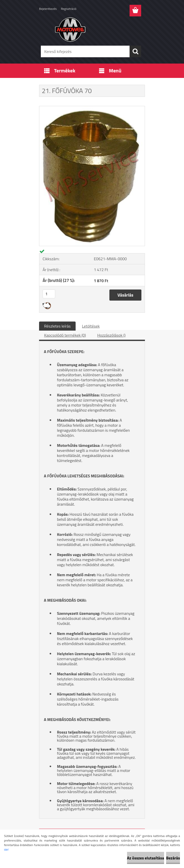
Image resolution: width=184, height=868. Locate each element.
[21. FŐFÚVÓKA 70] (92, 108)
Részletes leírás (57, 326)
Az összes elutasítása (146, 858)
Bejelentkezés (48, 9)
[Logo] (89, 29)
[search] (135, 51)
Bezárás (173, 858)
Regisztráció (69, 9)
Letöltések (91, 326)
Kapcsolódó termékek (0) (65, 335)
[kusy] (49, 294)
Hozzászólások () (111, 335)
